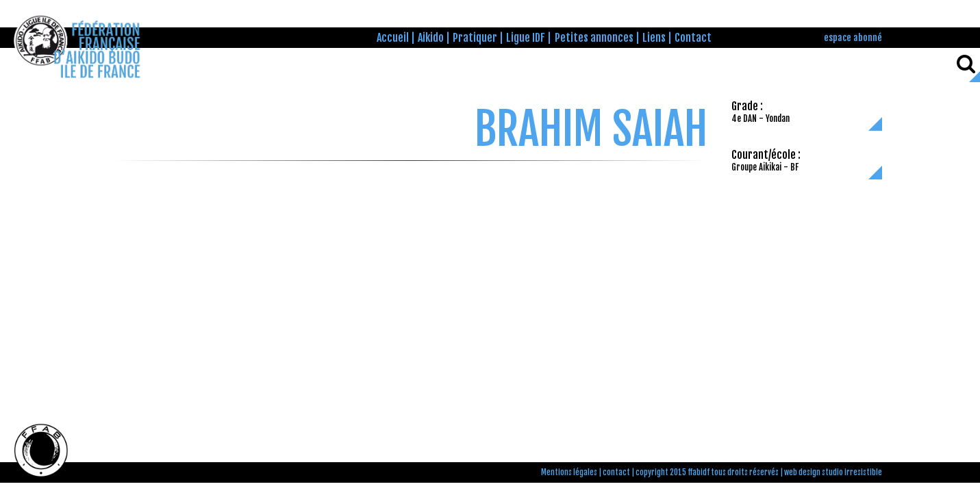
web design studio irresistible (833, 472)
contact (616, 472)
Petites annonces (594, 38)
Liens (654, 38)
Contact (693, 38)
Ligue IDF (526, 38)
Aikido (431, 38)
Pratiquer (475, 38)
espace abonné (853, 37)
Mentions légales (569, 472)
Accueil (393, 38)
